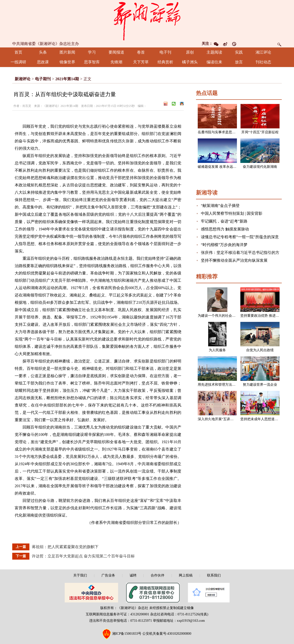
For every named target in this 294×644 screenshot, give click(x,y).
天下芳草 (141, 62)
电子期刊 (43, 79)
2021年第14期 (67, 79)
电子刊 (165, 52)
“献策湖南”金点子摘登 (220, 206)
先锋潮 (116, 62)
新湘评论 (23, 79)
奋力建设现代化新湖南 (260, 167)
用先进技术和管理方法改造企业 (222, 385)
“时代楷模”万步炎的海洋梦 (224, 245)
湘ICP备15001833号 (127, 634)
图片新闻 (67, 52)
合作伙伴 (158, 575)
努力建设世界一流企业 (260, 385)
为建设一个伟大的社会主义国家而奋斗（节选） (234, 316)
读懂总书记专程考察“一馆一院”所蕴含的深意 (240, 237)
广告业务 (108, 575)
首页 (18, 52)
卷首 (141, 52)
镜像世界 (67, 62)
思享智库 (92, 62)
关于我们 (80, 575)
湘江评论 (263, 52)
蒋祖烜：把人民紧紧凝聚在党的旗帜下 (65, 547)
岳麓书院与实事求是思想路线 (220, 132)
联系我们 (214, 575)
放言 (239, 62)
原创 (190, 52)
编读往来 (214, 62)
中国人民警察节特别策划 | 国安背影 (232, 213)
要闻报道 (116, 52)
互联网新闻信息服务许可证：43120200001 (117, 614)
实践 (239, 52)
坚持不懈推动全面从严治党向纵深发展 (234, 260)
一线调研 (18, 62)
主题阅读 (214, 52)
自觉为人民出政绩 (260, 350)
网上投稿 (186, 575)
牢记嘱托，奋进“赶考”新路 (224, 221)
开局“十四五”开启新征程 (260, 132)
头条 (43, 52)
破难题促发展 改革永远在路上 (220, 167)
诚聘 (133, 575)
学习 (92, 52)
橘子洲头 (190, 62)
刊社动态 (263, 62)
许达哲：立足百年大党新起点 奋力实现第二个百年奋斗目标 (83, 556)
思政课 (43, 62)
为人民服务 (217, 350)
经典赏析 (165, 62)
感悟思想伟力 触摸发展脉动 (225, 229)
